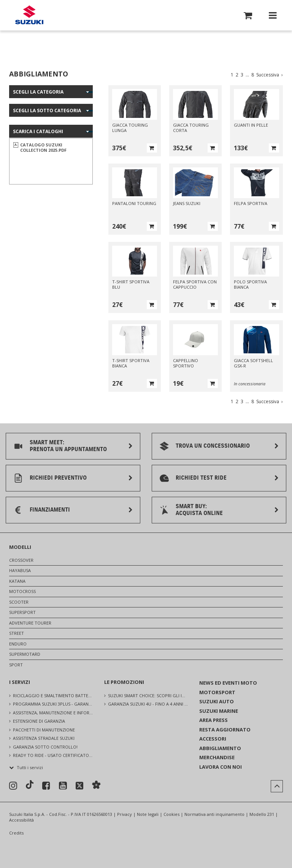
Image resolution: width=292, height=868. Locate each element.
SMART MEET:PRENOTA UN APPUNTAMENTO (68, 446)
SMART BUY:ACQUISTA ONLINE (199, 510)
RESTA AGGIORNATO (225, 730)
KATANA (17, 581)
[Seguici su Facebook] (46, 786)
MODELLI (20, 547)
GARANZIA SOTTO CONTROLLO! (45, 747)
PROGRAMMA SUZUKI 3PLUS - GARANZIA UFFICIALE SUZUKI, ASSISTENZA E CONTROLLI (53, 704)
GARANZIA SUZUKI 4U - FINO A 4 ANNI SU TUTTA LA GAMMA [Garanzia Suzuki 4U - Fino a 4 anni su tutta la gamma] (148, 704)
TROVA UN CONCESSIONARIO (213, 446)
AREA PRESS (213, 720)
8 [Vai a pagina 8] (253, 75)
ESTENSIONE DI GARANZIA (39, 721)
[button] (248, 17)
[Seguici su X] (79, 786)
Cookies (171, 814)
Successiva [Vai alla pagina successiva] (270, 75)
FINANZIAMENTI (50, 510)
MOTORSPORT (217, 692)
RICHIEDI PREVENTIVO (58, 478)
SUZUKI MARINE (219, 711)
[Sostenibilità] (96, 786)
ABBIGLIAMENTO (220, 748)
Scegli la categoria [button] (38, 92)
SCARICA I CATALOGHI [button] (38, 131)
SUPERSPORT (22, 612)
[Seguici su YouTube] (63, 786)
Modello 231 (262, 814)
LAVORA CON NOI (221, 767)
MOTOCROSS (22, 591)
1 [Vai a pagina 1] (232, 75)
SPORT (16, 665)
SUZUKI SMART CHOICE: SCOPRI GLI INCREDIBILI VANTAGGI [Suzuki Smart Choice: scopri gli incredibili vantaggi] (148, 696)
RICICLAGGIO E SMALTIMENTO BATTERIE (53, 696)
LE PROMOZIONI (124, 682)
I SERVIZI (20, 682)
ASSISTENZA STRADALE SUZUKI (44, 738)
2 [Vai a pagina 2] (237, 75)
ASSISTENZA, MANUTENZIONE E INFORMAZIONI (53, 713)
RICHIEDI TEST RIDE (201, 478)
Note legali (148, 814)
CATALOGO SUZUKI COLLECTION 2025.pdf (43, 147)
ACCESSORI (213, 739)
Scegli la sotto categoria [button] (47, 110)
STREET (17, 633)
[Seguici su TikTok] (30, 785)
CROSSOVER (21, 560)
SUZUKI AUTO (217, 701)
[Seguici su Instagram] (13, 786)
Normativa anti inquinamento (214, 814)
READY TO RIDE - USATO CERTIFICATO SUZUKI (53, 755)
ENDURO (18, 644)
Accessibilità (21, 820)
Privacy (125, 814)
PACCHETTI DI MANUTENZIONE (44, 730)
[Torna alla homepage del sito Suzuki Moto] (29, 15)
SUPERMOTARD (25, 654)
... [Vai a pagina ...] (247, 75)
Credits (16, 833)
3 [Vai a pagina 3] (242, 75)
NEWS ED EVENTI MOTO (228, 683)
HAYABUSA (20, 570)
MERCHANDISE (217, 757)
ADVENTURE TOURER (30, 623)
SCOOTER (19, 602)
